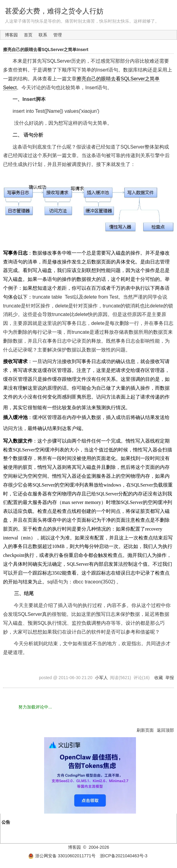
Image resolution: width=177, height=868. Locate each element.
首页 (28, 35)
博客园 (11, 35)
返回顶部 (165, 730)
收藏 (159, 678)
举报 (170, 678)
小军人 (101, 678)
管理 (58, 35)
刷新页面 (145, 730)
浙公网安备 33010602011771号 (62, 856)
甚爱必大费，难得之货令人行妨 (54, 11)
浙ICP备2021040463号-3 (124, 856)
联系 (43, 35)
